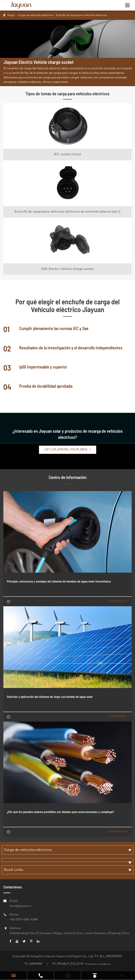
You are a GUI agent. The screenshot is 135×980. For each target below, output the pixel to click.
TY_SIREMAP (33, 964)
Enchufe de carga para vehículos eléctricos (81, 15)
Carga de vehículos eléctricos (35, 15)
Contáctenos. (13, 887)
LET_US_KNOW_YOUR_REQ (68, 449)
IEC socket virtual (67, 154)
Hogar (11, 15)
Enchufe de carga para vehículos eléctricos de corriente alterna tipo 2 (67, 212)
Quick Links (13, 870)
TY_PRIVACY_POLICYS (68, 964)
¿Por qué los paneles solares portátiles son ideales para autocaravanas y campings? (60, 812)
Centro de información (68, 477)
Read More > (118, 601)
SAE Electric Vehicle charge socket (67, 269)
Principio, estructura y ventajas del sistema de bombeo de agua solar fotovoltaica (59, 581)
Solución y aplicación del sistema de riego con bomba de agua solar (50, 697)
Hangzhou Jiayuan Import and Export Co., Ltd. (62, 956)
